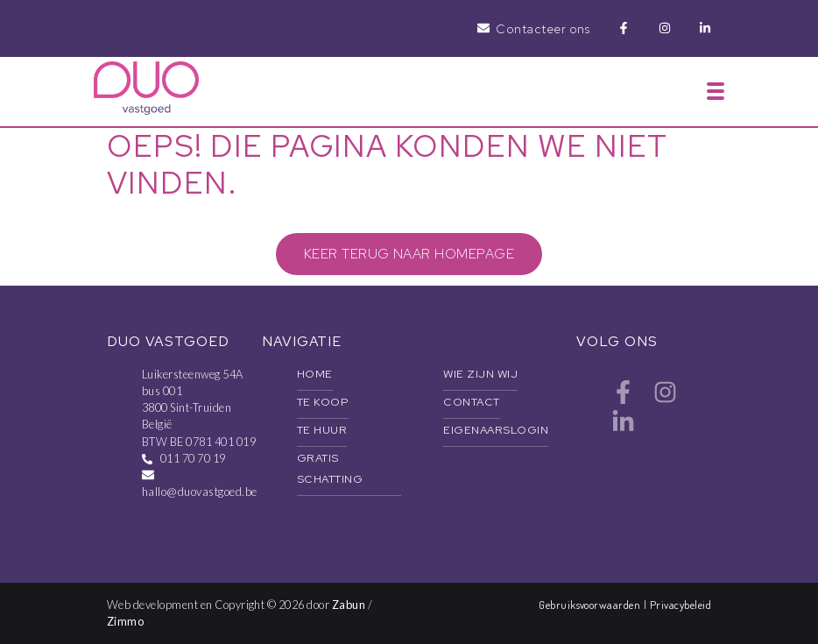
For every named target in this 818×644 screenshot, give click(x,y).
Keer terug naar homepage (409, 254)
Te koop (323, 402)
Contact (471, 402)
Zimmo (125, 621)
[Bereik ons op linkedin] (623, 429)
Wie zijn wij (480, 374)
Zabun (349, 605)
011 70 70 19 (193, 458)
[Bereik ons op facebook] (623, 399)
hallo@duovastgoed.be (200, 492)
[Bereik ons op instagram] (665, 399)
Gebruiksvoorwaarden (591, 605)
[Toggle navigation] (716, 91)
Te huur (322, 430)
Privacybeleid (680, 605)
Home (315, 374)
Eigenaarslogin (496, 430)
